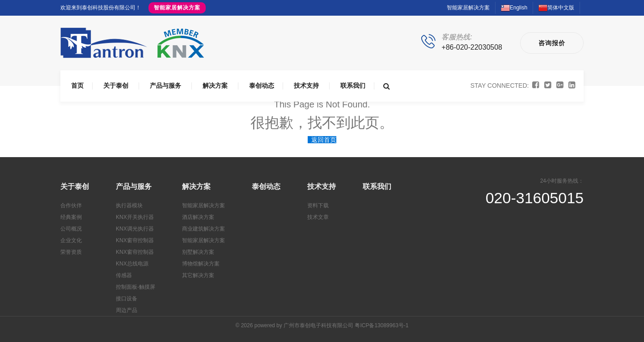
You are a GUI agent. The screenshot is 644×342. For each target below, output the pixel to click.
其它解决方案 (198, 275)
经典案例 (71, 217)
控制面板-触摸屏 (136, 287)
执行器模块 (129, 205)
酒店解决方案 (198, 217)
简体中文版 (556, 8)
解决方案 (215, 85)
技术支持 (306, 85)
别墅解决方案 (198, 252)
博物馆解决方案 (201, 264)
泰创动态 (262, 85)
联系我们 (353, 85)
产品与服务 (165, 85)
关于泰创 (116, 85)
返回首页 (324, 140)
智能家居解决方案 (177, 8)
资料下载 (318, 205)
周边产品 (127, 310)
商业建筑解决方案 (203, 229)
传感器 (124, 275)
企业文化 (71, 240)
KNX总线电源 (132, 264)
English (514, 8)
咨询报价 (552, 43)
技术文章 (318, 217)
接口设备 (127, 299)
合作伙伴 (71, 205)
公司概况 (71, 229)
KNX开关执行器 (135, 217)
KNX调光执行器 (135, 229)
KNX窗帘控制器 (135, 240)
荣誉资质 (71, 252)
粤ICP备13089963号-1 (381, 325)
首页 (77, 85)
